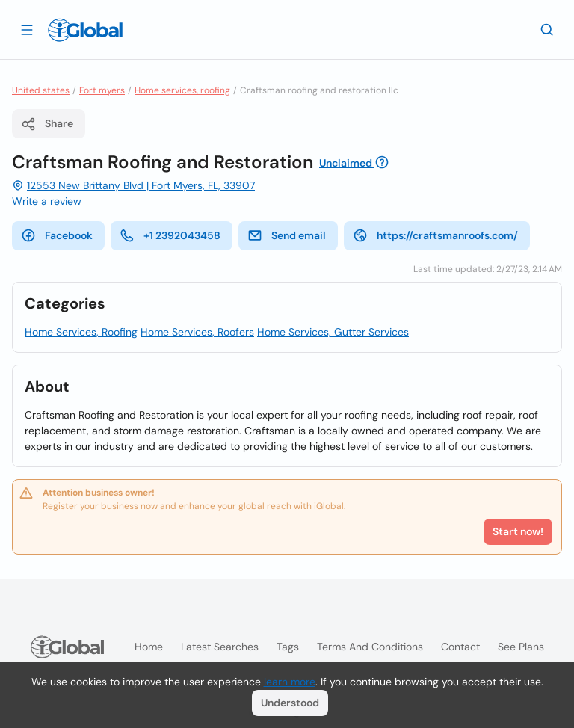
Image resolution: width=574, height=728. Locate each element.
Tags (288, 647)
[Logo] (85, 30)
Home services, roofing (182, 90)
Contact (460, 647)
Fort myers (102, 90)
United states (41, 90)
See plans (521, 647)
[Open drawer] (27, 29)
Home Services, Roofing (81, 332)
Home (149, 647)
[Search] (547, 29)
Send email (287, 235)
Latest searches (220, 647)
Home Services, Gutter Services (333, 332)
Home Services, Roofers (197, 332)
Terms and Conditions (370, 647)
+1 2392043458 (170, 235)
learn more (290, 682)
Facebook (57, 235)
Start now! (518, 531)
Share (47, 124)
